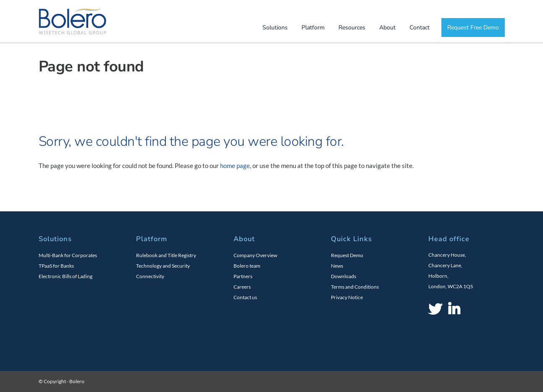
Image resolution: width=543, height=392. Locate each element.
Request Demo (347, 255)
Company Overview (255, 255)
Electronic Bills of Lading (66, 276)
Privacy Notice (347, 297)
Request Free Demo (473, 28)
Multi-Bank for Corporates (68, 255)
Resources (352, 28)
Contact (420, 28)
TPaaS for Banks (56, 266)
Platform (313, 28)
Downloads (344, 276)
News (337, 266)
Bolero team (247, 266)
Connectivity (150, 276)
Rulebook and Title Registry (166, 255)
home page (235, 166)
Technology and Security (163, 266)
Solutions (275, 28)
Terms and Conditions (355, 287)
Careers (242, 287)
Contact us (245, 297)
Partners (243, 276)
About (387, 28)
